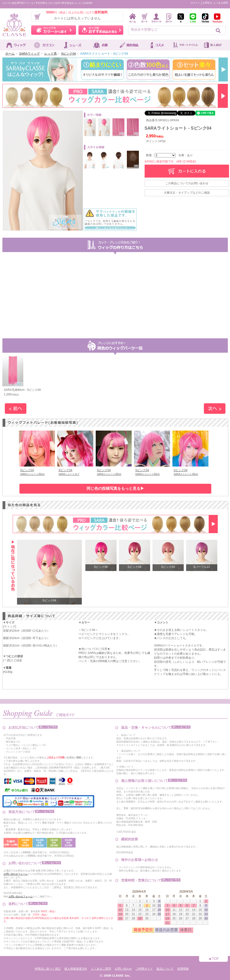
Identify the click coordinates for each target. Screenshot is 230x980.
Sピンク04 (69, 54)
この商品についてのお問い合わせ (187, 183)
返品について (165, 969)
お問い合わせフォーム (16, 874)
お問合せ (207, 3)
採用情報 (183, 969)
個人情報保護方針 (76, 969)
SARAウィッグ (29, 54)
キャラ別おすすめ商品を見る (101, 30)
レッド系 (51, 54)
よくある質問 (221, 3)
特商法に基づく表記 (48, 969)
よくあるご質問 (101, 969)
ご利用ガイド (144, 969)
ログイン (195, 3)
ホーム (10, 54)
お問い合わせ (123, 969)
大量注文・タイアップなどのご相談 (187, 193)
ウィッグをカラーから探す (54, 30)
